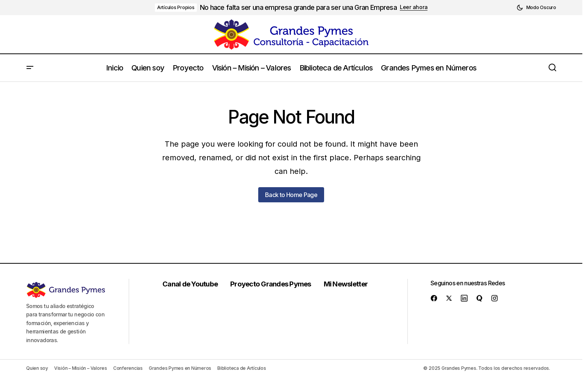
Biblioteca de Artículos (242, 368)
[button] (536, 8)
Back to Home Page (291, 195)
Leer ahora (414, 7)
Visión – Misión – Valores (81, 368)
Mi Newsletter (348, 284)
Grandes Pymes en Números (180, 368)
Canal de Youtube (192, 284)
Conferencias (128, 368)
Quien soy (37, 368)
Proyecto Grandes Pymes (273, 284)
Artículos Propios (176, 7)
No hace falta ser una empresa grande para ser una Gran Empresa (298, 7)
